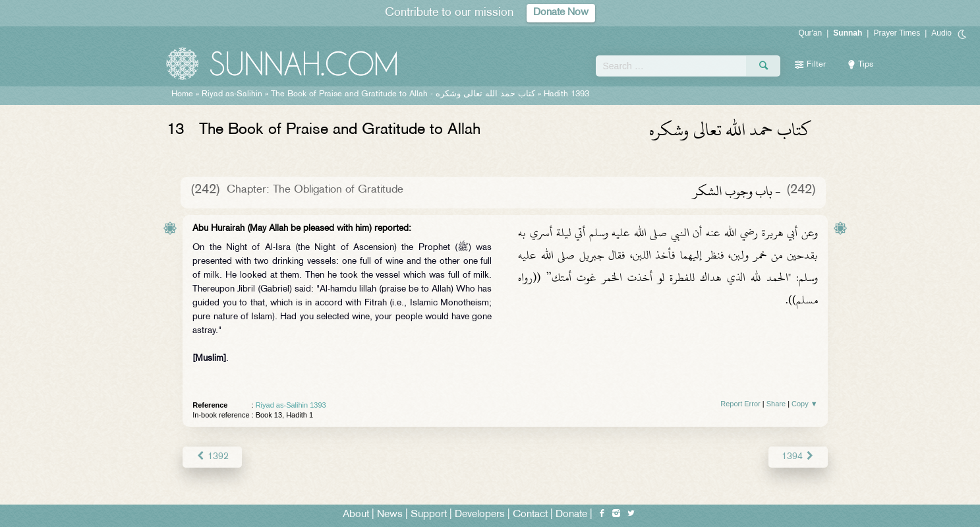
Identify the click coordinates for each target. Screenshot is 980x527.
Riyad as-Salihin (232, 94)
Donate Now (561, 13)
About (356, 515)
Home (182, 94)
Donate (571, 515)
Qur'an (811, 33)
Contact (530, 515)
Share (776, 404)
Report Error (740, 404)
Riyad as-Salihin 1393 (291, 405)
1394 (798, 457)
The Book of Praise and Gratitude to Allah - (403, 94)
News (390, 515)
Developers (480, 515)
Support (429, 515)
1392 (212, 457)
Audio (941, 33)
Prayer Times (897, 33)
